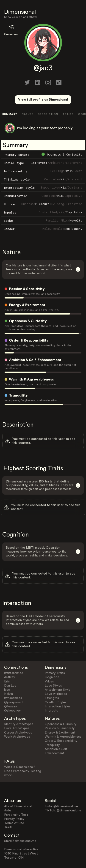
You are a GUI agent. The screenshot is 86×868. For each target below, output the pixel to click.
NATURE (28, 114)
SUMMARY (10, 114)
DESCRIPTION (48, 114)
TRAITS (68, 114)
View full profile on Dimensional (43, 100)
